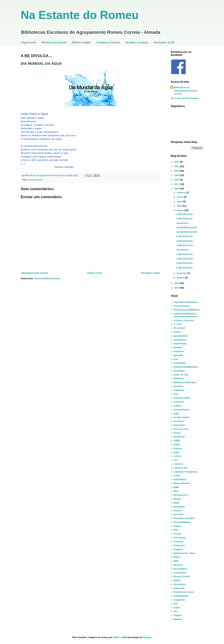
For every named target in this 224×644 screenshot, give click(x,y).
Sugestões (179, 600)
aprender (179, 355)
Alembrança (180, 340)
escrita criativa (182, 417)
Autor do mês (181, 375)
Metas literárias (182, 483)
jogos (177, 452)
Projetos (178, 549)
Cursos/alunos (182, 410)
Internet (178, 448)
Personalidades (182, 522)
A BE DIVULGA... (186, 214)
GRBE (177, 441)
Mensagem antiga (151, 273)
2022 (177, 162)
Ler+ (176, 460)
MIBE (176, 487)
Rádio (177, 557)
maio (180, 201)
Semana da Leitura (184, 592)
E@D (176, 414)
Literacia (178, 464)
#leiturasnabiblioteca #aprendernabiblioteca (186, 315)
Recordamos (181, 569)
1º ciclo (178, 324)
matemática (180, 479)
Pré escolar (180, 538)
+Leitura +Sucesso (184, 320)
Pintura (178, 526)
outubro (182, 192)
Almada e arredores (137, 42)
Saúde (177, 580)
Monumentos (181, 495)
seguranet (179, 588)
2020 (177, 171)
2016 (177, 189)
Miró (176, 491)
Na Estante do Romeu (80, 15)
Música (177, 499)
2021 (177, 166)
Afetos (177, 332)
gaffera (117, 637)
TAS (176, 604)
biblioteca (179, 378)
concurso (179, 402)
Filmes (177, 433)
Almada (178, 347)
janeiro (181, 278)
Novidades (179, 507)
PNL (176, 530)
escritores (179, 421)
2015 (177, 283)
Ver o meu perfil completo (185, 98)
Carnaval (178, 386)
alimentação (180, 344)
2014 (177, 288)
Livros (177, 475)
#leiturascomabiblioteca (187, 310)
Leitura (177, 456)
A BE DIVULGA (185, 219)
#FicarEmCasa (182, 306)
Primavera (179, 545)
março (181, 210)
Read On (178, 565)
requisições (180, 573)
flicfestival (179, 437)
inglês (177, 445)
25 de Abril (179, 328)
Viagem (178, 615)
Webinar (178, 619)
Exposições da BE (164, 42)
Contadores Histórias (108, 42)
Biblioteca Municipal (185, 382)
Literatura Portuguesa (185, 472)
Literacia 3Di (180, 468)
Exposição (179, 425)
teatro (177, 608)
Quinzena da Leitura (185, 553)
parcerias (179, 514)
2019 (177, 175)
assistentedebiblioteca (186, 367)
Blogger (147, 637)
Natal (176, 503)
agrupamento (181, 336)
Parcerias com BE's (184, 518)
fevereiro (182, 273)
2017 (177, 184)
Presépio (178, 542)
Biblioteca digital (81, 42)
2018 (177, 180)
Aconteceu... (183, 223)
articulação (180, 363)
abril (180, 206)
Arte (176, 359)
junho (180, 197)
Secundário (180, 584)
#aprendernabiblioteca (186, 302)
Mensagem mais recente (35, 273)
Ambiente (179, 351)
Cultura (178, 406)
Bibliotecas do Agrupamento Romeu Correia (186, 91)
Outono (178, 511)
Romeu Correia (182, 576)
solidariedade (181, 596)
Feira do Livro (181, 429)
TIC (175, 611)
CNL (176, 394)
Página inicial (29, 42)
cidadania (179, 390)
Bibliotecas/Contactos (54, 42)
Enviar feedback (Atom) (47, 278)
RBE (176, 561)
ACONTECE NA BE (187, 228)
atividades (179, 371)
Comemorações (35, 180)
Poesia (177, 534)
